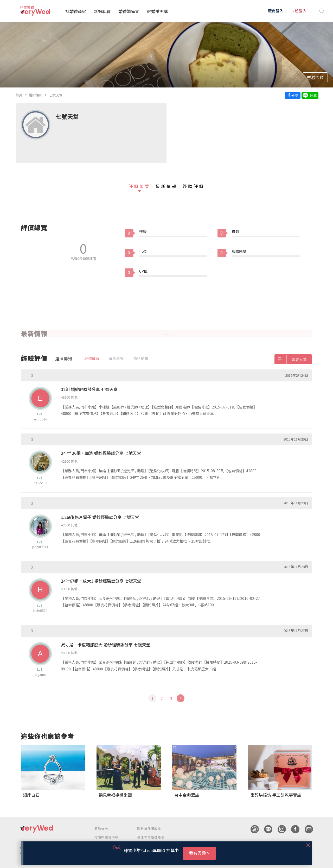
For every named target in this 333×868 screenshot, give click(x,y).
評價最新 (92, 358)
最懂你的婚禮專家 (151, 837)
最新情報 (166, 186)
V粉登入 (299, 11)
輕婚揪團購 (157, 11)
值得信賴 (141, 358)
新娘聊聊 (102, 11)
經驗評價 (194, 186)
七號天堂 (56, 95)
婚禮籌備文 (129, 11)
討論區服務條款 (106, 837)
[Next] (180, 698)
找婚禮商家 (76, 11)
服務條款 (101, 829)
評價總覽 (139, 186)
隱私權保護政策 (149, 829)
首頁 (19, 95)
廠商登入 (276, 11)
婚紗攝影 (36, 95)
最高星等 (116, 358)
